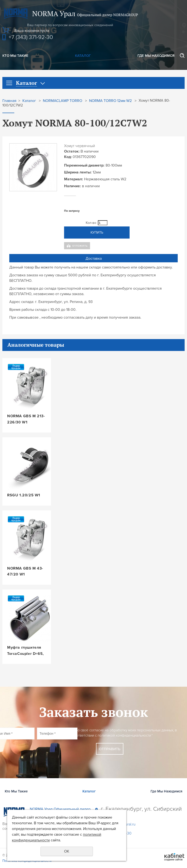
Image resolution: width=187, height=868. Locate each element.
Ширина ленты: (78, 172)
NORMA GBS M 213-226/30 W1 (26, 419)
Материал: (73, 179)
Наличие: (72, 186)
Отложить (80, 246)
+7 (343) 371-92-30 (31, 37)
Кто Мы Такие (15, 56)
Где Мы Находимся (156, 56)
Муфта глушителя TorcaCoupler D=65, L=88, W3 (25, 651)
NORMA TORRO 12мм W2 (110, 101)
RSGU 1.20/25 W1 (24, 495)
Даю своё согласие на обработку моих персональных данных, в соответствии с (125, 733)
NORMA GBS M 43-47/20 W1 (25, 571)
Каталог (83, 56)
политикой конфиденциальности (124, 735)
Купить (97, 233)
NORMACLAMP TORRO (63, 101)
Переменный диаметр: (84, 165)
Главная (9, 101)
